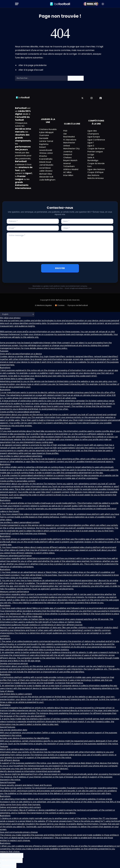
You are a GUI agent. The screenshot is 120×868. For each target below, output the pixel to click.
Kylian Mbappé (46, 132)
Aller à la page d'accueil (31, 70)
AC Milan (67, 172)
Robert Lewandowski (46, 149)
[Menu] (17, 4)
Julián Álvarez (46, 171)
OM (65, 134)
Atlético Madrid (71, 169)
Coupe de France (96, 148)
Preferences (8, 865)
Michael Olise (46, 174)
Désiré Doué (45, 162)
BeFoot (59, 300)
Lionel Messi (45, 168)
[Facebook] (101, 98)
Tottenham (69, 166)
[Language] (17, 314)
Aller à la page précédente (33, 65)
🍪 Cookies (60, 305)
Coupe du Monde (96, 163)
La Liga (91, 154)
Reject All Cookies (11, 860)
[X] (82, 98)
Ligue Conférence (96, 140)
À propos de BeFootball (78, 305)
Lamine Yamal (46, 141)
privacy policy (61, 348)
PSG (65, 131)
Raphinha (44, 144)
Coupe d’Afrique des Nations (95, 174)
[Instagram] (92, 98)
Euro (90, 166)
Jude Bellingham (47, 180)
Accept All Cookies (12, 855)
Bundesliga (93, 160)
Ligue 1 (91, 143)
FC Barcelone (70, 140)
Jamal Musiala (46, 165)
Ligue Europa (94, 137)
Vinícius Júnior (46, 153)
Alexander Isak (46, 177)
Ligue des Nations (96, 169)
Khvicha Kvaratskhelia (46, 158)
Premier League (95, 152)
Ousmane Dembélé (44, 137)
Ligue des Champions (93, 132)
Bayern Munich (70, 160)
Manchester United (69, 144)
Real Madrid (69, 137)
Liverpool (68, 154)
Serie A (91, 157)
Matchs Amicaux (96, 178)
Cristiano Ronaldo (48, 129)
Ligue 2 (91, 146)
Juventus (68, 152)
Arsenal (67, 163)
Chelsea (67, 157)
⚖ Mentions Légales (43, 305)
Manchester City (71, 148)
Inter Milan (68, 175)
